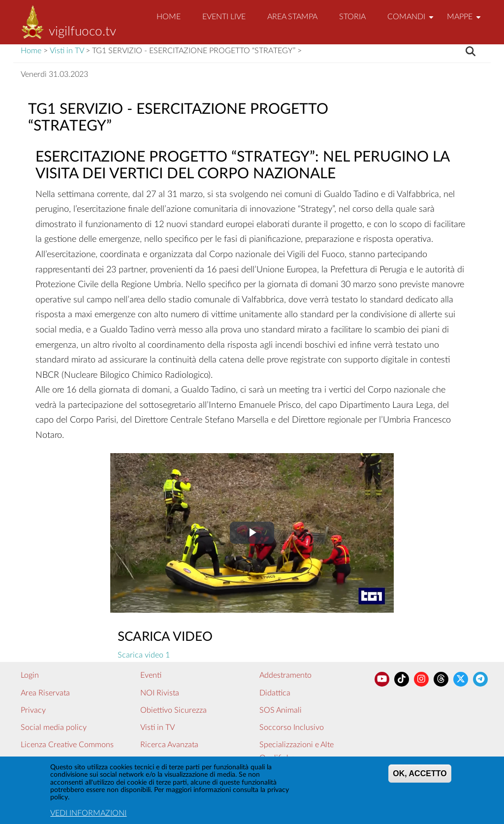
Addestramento (285, 675)
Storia (352, 17)
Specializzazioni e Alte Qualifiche (297, 751)
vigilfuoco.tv (82, 32)
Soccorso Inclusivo (292, 727)
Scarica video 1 (144, 655)
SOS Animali (281, 710)
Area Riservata (45, 693)
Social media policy (54, 727)
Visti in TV (67, 51)
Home (169, 17)
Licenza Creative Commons (67, 745)
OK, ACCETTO (420, 778)
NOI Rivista (160, 693)
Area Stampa (292, 17)
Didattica (275, 693)
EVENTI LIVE (224, 17)
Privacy (33, 710)
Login (30, 675)
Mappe (465, 21)
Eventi (151, 675)
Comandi (412, 21)
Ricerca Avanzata (169, 745)
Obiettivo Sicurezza (173, 710)
